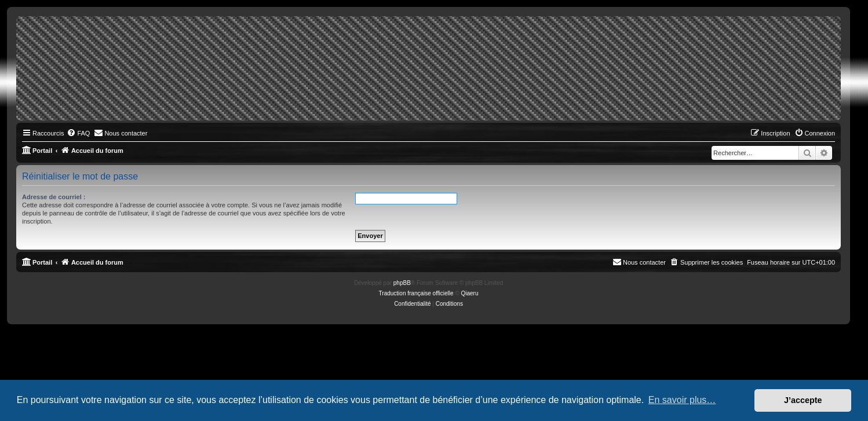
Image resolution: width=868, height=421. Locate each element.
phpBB (402, 283)
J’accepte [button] (803, 400)
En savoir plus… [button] (682, 400)
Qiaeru (469, 293)
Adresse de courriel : (54, 197)
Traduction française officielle (416, 293)
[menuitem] (78, 133)
